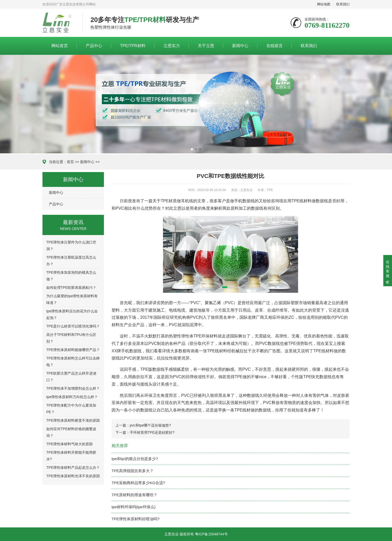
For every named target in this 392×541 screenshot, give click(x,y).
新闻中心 (240, 46)
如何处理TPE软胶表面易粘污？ (71, 288)
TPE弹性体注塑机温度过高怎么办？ (71, 261)
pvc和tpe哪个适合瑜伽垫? (150, 425)
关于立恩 (206, 46)
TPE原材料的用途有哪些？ (134, 495)
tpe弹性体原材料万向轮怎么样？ (72, 397)
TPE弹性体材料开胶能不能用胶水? (71, 456)
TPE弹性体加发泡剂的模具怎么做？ (71, 276)
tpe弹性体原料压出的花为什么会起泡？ (72, 314)
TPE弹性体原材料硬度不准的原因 (73, 420)
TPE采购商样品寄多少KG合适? (138, 483)
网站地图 (324, 4)
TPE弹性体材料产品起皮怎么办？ (73, 468)
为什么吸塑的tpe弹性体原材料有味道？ (72, 299)
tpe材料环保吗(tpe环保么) (134, 507)
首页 (70, 162)
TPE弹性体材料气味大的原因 (69, 444)
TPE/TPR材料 (133, 46)
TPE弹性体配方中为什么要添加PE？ (71, 409)
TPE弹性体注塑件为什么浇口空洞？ (71, 246)
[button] (192, 149)
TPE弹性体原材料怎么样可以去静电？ (73, 362)
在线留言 (275, 46)
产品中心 (94, 46)
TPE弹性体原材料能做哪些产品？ (73, 350)
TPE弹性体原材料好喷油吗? (136, 519)
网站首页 (60, 46)
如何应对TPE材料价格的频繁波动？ (71, 432)
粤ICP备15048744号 (211, 534)
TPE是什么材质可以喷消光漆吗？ (73, 326)
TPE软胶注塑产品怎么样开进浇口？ (71, 377)
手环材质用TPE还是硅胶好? (152, 432)
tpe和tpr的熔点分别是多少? (135, 459)
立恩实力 (172, 46)
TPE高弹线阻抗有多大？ (133, 471)
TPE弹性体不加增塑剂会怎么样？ (73, 388)
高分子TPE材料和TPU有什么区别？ (71, 338)
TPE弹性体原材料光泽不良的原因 (73, 476)
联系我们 (343, 4)
